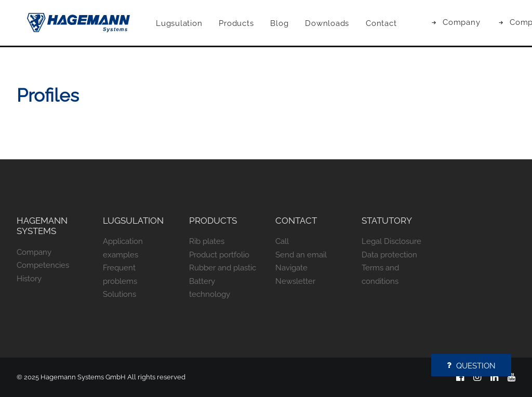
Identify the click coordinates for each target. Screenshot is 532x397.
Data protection (389, 255)
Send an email (301, 255)
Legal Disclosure (391, 241)
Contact (394, 24)
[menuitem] (192, 25)
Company (474, 23)
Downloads (340, 24)
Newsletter (295, 281)
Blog (292, 24)
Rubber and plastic (223, 268)
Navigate (291, 268)
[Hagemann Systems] (80, 24)
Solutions (119, 294)
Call (282, 241)
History (29, 279)
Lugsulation (192, 24)
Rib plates (207, 241)
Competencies (43, 265)
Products (249, 24)
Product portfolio (219, 255)
